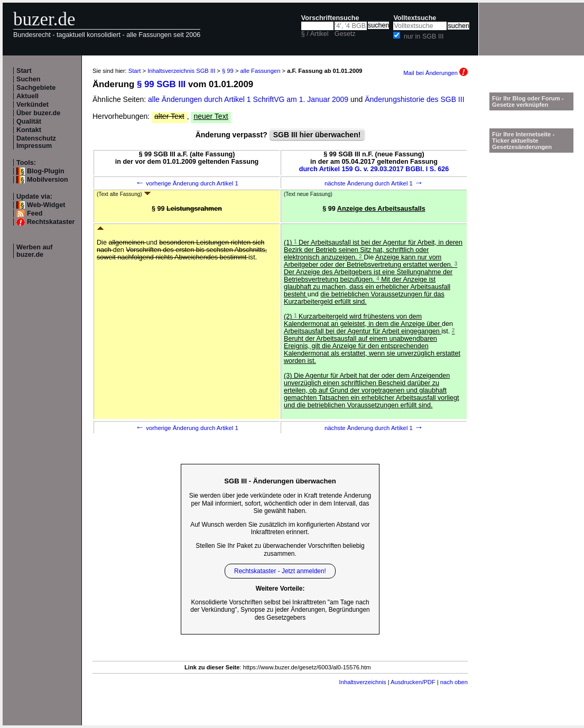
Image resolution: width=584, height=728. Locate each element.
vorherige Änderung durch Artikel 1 (187, 183)
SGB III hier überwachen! (317, 135)
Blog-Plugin (46, 171)
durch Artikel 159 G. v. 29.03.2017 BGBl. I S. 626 (374, 169)
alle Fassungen (261, 71)
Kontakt (29, 130)
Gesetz (345, 34)
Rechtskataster (51, 222)
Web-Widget (46, 205)
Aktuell (27, 96)
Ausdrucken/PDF (413, 682)
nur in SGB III (424, 36)
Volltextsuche (415, 18)
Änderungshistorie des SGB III (414, 99)
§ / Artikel (315, 34)
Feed (35, 213)
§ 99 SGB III (161, 84)
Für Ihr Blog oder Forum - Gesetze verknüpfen (528, 101)
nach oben (454, 682)
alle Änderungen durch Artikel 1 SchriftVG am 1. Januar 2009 (249, 99)
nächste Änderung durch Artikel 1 (374, 183)
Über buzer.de (38, 113)
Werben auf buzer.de (34, 251)
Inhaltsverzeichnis (363, 682)
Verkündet (33, 105)
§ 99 (228, 71)
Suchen (29, 79)
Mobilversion (48, 180)
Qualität (29, 122)
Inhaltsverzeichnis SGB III (181, 71)
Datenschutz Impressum (36, 142)
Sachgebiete (36, 88)
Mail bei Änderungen (435, 73)
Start (24, 71)
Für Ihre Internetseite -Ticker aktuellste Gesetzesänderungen (523, 141)
